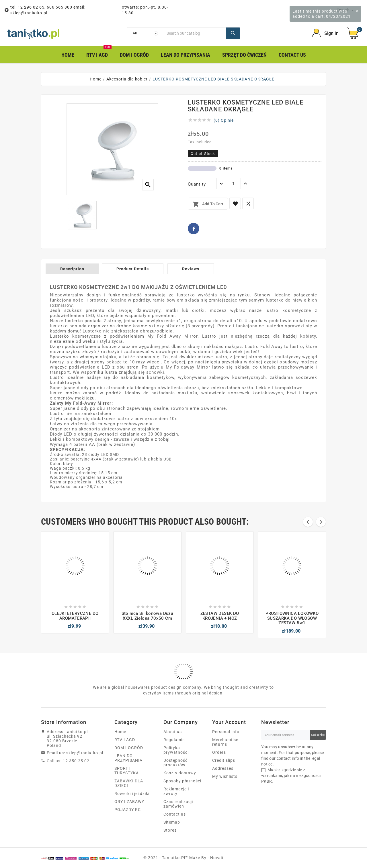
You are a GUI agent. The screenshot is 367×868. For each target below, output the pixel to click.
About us (173, 732)
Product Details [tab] (133, 269)
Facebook (194, 229)
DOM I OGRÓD (129, 748)
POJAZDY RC (128, 810)
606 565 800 (59, 7)
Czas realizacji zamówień (178, 804)
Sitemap (172, 822)
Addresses (223, 768)
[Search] (195, 33)
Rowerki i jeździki (132, 794)
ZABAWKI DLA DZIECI (129, 783)
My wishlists (225, 776)
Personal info (226, 732)
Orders (219, 752)
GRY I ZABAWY (129, 802)
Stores (170, 830)
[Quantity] (233, 184)
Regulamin (174, 740)
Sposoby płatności (182, 781)
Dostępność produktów (175, 763)
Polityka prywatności (176, 750)
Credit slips (224, 760)
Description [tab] (72, 269)
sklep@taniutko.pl (29, 13)
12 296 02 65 (31, 7)
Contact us (175, 814)
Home (120, 732)
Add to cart (208, 204)
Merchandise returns (225, 742)
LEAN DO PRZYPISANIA (128, 758)
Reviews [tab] (191, 269)
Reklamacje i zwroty (176, 791)
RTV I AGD (125, 740)
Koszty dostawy (180, 773)
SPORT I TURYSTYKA (127, 771)
